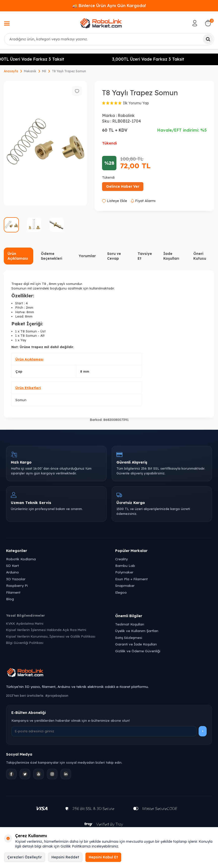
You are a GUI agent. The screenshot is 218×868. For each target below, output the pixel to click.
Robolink (126, 115)
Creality (121, 559)
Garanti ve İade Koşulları (136, 644)
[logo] (101, 23)
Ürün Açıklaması (18, 256)
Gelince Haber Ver (123, 186)
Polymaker (124, 572)
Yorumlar (87, 256)
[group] (45, 143)
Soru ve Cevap (114, 256)
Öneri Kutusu (200, 256)
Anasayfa (11, 71)
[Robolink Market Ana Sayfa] (109, 673)
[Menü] (7, 24)
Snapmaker (125, 585)
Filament (13, 592)
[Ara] (208, 39)
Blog (10, 599)
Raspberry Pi (17, 585)
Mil (44, 71)
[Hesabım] (195, 23)
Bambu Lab (125, 565)
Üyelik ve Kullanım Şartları (137, 631)
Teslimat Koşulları (130, 624)
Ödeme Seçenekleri (52, 256)
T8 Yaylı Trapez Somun (69, 71)
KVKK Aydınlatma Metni (25, 623)
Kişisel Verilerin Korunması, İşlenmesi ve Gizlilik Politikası (51, 636)
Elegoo (121, 592)
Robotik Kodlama (21, 559)
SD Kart (12, 565)
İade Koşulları (171, 256)
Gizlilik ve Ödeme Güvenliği (138, 651)
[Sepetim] (208, 23)
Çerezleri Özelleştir (25, 857)
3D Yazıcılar (16, 579)
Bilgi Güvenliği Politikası (25, 643)
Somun (21, 400)
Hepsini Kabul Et (103, 857)
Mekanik (30, 71)
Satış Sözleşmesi (129, 637)
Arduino (12, 572)
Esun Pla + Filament (131, 579)
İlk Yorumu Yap (136, 103)
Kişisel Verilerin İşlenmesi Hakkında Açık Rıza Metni (46, 630)
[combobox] (109, 39)
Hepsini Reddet (65, 857)
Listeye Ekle (115, 201)
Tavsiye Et (145, 256)
